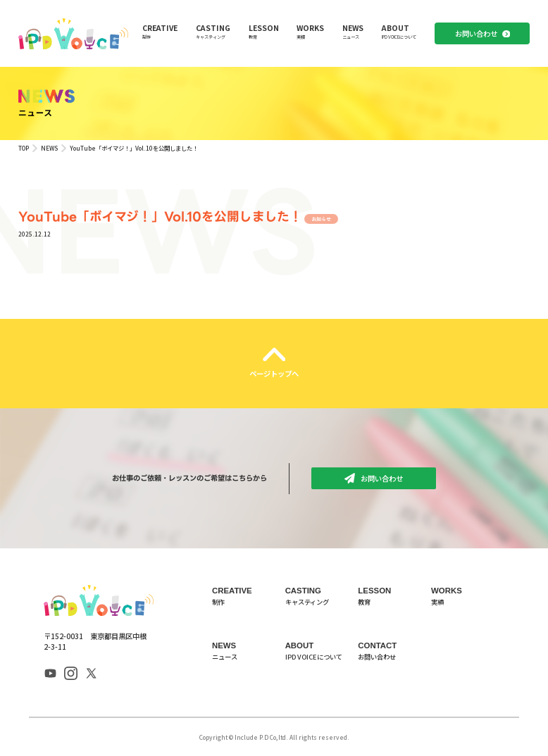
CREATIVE (160, 31)
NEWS (353, 31)
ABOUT (399, 31)
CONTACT (394, 651)
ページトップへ (274, 373)
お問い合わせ (476, 33)
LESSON (264, 31)
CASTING (213, 31)
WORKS (310, 31)
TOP (24, 148)
